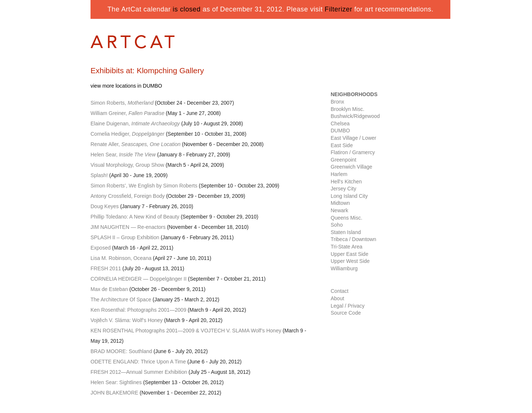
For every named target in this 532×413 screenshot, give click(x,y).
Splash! (99, 175)
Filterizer (339, 9)
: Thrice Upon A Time (138, 362)
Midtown (340, 203)
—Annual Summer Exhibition (139, 372)
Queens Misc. (347, 218)
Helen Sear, (123, 155)
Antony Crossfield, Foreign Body (128, 196)
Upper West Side (350, 261)
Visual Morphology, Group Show (127, 165)
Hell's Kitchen (346, 182)
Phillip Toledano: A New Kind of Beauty (135, 217)
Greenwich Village (352, 167)
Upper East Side (349, 254)
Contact (340, 291)
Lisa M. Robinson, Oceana (121, 258)
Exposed (100, 248)
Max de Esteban (109, 289)
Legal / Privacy (348, 306)
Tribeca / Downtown (353, 239)
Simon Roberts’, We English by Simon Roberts (144, 186)
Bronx (337, 102)
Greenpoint (343, 160)
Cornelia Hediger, (127, 134)
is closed (187, 9)
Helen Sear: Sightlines (116, 382)
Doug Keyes (105, 206)
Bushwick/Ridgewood (355, 116)
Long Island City (349, 196)
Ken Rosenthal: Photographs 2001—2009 (138, 310)
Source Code (346, 313)
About (337, 298)
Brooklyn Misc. (347, 109)
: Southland (121, 351)
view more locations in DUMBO (126, 86)
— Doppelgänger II (139, 279)
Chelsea (340, 123)
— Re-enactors (128, 227)
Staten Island (346, 232)
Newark (339, 210)
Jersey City (343, 189)
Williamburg (344, 268)
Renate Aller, (136, 144)
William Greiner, (127, 113)
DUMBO (340, 131)
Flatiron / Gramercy (353, 152)
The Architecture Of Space (121, 299)
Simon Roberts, (122, 103)
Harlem (339, 174)
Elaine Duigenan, (135, 123)
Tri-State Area (347, 247)
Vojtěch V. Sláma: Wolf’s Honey (127, 320)
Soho (337, 225)
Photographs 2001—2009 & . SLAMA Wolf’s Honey (186, 331)
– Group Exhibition (125, 237)
